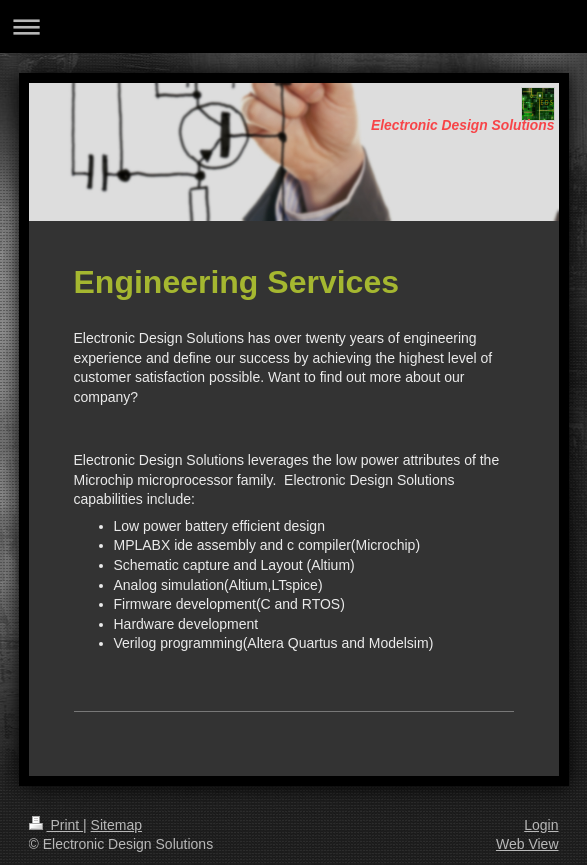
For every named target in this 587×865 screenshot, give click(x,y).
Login (541, 825)
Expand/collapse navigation (293, 26)
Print (56, 825)
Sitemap (116, 825)
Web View (527, 844)
